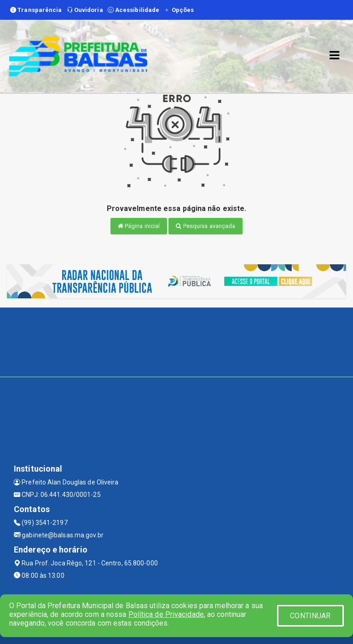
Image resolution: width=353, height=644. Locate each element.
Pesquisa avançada (205, 226)
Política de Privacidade (166, 614)
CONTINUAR (310, 616)
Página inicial (139, 226)
